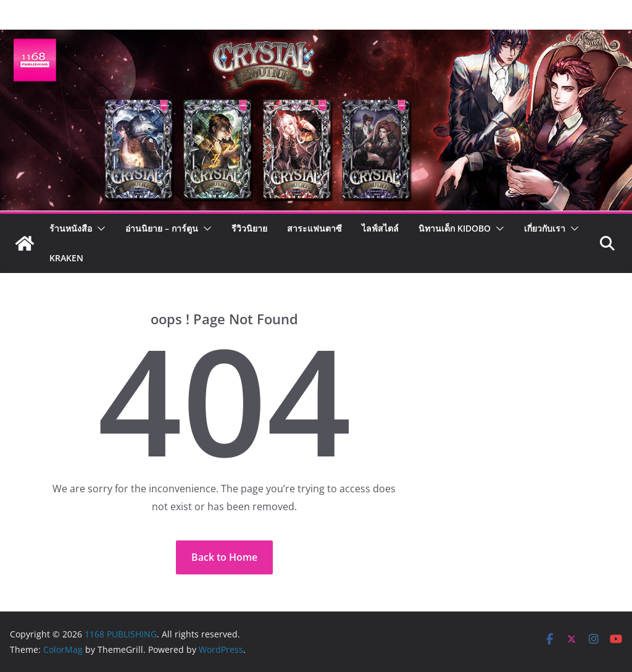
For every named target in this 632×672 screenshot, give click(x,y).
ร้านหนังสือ (71, 228)
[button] (99, 229)
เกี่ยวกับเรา (545, 228)
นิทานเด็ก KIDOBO (455, 228)
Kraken (66, 258)
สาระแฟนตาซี (314, 228)
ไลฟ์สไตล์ (380, 228)
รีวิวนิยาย (249, 228)
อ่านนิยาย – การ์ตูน (162, 228)
